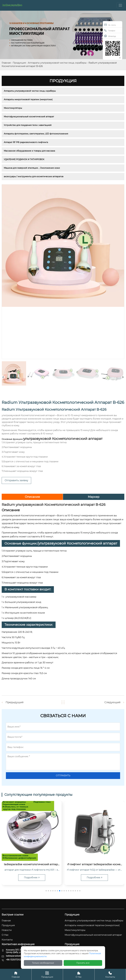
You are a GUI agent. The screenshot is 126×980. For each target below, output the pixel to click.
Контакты (110, 974)
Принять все (83, 963)
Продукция (19, 63)
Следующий (112, 702)
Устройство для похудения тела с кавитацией (28, 125)
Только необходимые (43, 963)
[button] (46, 891)
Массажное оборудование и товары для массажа (29, 151)
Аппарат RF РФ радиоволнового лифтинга (26, 142)
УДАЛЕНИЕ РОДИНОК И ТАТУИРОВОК (24, 159)
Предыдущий (15, 702)
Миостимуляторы (13, 108)
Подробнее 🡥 (32, 878)
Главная (6, 63)
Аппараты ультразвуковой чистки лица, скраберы (57, 63)
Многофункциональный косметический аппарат (29, 117)
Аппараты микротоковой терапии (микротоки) (28, 99)
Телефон (110, 30)
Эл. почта (110, 25)
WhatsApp (110, 36)
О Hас (79, 974)
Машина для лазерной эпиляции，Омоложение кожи (32, 168)
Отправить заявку (16, 480)
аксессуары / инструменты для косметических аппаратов (34, 176)
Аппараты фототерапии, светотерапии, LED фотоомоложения (36, 134)
